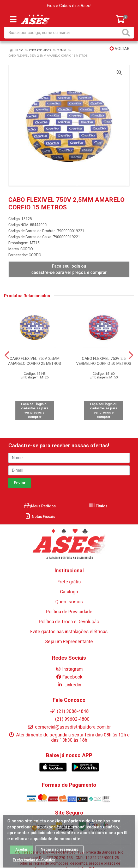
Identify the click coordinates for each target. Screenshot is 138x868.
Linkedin (69, 685)
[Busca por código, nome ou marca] (63, 33)
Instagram (69, 669)
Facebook (69, 677)
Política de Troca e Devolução (69, 622)
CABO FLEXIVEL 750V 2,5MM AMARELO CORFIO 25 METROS (35, 361)
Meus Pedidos (40, 506)
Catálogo (69, 592)
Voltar (119, 49)
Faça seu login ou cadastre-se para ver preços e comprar (69, 269)
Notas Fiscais (40, 517)
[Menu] (13, 19)
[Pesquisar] (127, 33)
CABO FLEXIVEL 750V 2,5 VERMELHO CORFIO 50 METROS (104, 361)
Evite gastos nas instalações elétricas (69, 632)
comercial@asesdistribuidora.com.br (69, 727)
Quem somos (69, 602)
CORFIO (27, 249)
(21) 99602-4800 (69, 719)
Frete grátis (69, 582)
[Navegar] (7, 355)
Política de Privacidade (69, 612)
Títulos (98, 506)
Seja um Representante (69, 642)
